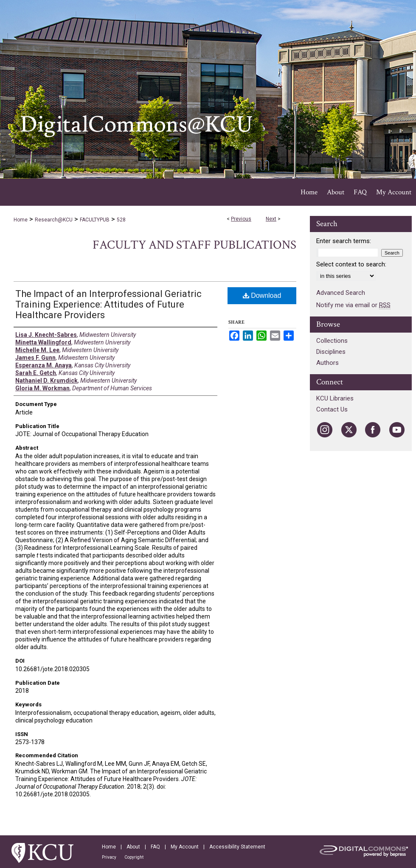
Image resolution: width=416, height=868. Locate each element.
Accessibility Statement (237, 847)
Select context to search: (351, 264)
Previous (241, 219)
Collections (332, 341)
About (133, 847)
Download (262, 295)
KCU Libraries (335, 398)
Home (21, 220)
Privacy (109, 857)
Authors (327, 363)
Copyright (134, 857)
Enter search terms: (344, 241)
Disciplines (331, 352)
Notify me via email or (353, 305)
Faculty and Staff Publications (194, 245)
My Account (185, 847)
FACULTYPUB (95, 220)
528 (121, 220)
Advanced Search (341, 293)
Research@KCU (54, 220)
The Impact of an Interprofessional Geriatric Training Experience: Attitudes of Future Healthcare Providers (108, 304)
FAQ (155, 847)
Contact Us (332, 409)
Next (271, 219)
